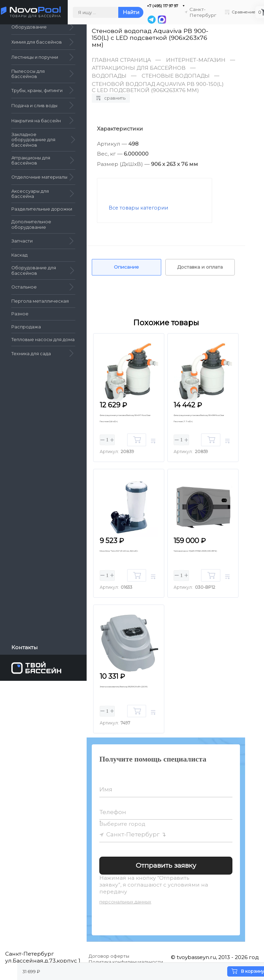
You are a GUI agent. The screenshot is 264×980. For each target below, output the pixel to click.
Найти (127, 13)
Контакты (25, 647)
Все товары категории (138, 208)
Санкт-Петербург (134, 838)
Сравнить (111, 98)
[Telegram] (147, 20)
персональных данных (125, 906)
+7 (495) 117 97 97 (159, 6)
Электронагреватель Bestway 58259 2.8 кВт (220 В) (125, 695)
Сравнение (239, 12)
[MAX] (157, 20)
